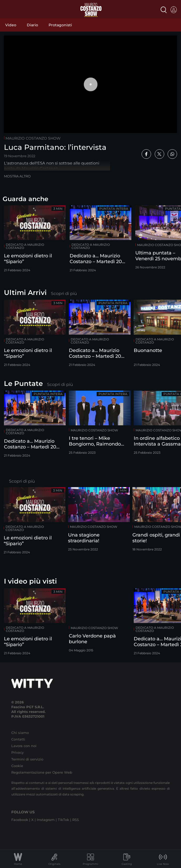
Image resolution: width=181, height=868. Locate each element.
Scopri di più (64, 293)
